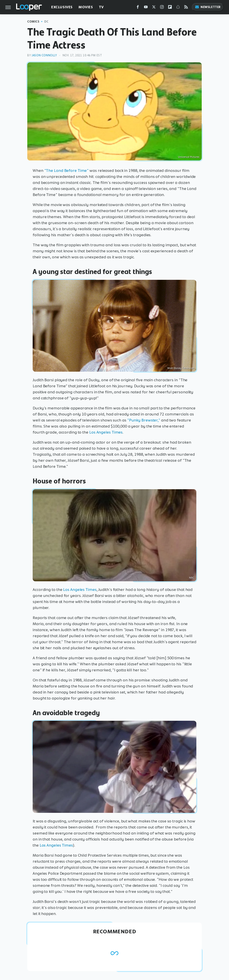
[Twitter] (154, 8)
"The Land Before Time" (67, 171)
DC (46, 22)
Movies (86, 7)
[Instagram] (162, 8)
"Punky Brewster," (144, 420)
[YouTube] (146, 8)
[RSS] (186, 8)
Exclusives (62, 7)
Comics (33, 22)
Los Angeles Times (106, 432)
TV (101, 7)
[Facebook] (138, 8)
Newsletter (208, 7)
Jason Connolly (44, 55)
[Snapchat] (178, 8)
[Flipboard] (170, 8)
